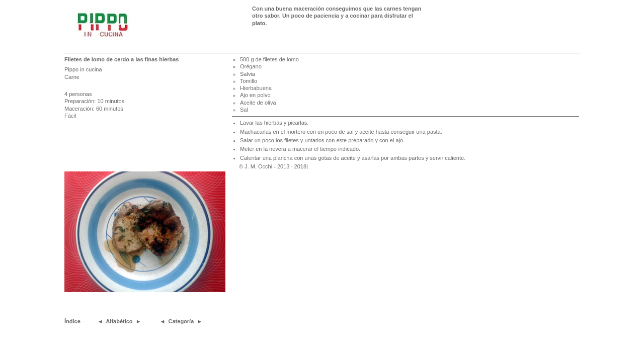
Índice (72, 321)
